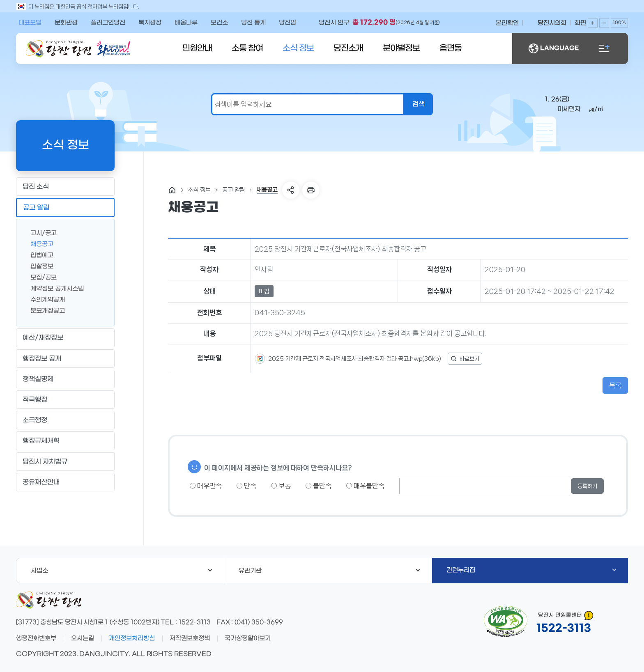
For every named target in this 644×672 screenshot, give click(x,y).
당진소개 (348, 48)
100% (619, 23)
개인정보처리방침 (132, 638)
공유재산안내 (65, 482)
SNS (291, 190)
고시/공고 (40, 233)
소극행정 (65, 420)
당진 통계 (253, 23)
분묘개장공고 (44, 310)
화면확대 (593, 23)
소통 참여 (247, 48)
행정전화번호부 (36, 638)
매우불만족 (365, 486)
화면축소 (604, 23)
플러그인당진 (108, 23)
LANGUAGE (554, 48)
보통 (281, 486)
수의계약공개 (44, 299)
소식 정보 (298, 48)
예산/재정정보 (65, 338)
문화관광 (66, 23)
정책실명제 (65, 379)
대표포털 (30, 23)
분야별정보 (401, 48)
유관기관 (329, 571)
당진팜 (287, 23)
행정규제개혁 (65, 441)
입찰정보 (39, 266)
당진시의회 (552, 23)
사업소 (121, 571)
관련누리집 (531, 570)
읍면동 (451, 48)
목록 (615, 385)
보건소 (219, 23)
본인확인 (507, 23)
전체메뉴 (604, 48)
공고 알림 (65, 208)
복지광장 (150, 23)
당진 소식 (65, 187)
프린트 (311, 190)
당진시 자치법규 (45, 462)
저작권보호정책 (190, 638)
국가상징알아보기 (248, 638)
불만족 (319, 486)
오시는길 (83, 638)
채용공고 (39, 244)
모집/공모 (40, 277)
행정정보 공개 (65, 358)
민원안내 (197, 48)
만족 (246, 486)
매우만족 (206, 486)
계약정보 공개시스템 (54, 288)
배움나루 (186, 23)
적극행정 (65, 400)
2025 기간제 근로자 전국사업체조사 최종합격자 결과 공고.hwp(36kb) (354, 359)
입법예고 (39, 255)
